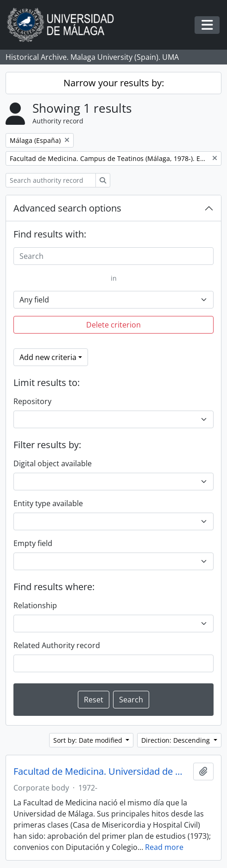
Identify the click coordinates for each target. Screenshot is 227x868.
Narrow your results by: (114, 83)
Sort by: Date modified (89, 740)
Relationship (35, 605)
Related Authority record (57, 645)
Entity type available (48, 503)
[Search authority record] (51, 180)
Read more (164, 847)
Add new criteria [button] (48, 357)
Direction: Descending (177, 740)
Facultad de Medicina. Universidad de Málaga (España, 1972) (101, 772)
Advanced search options (67, 208)
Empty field (33, 543)
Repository (32, 401)
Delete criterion (113, 325)
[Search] (113, 256)
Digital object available (53, 463)
